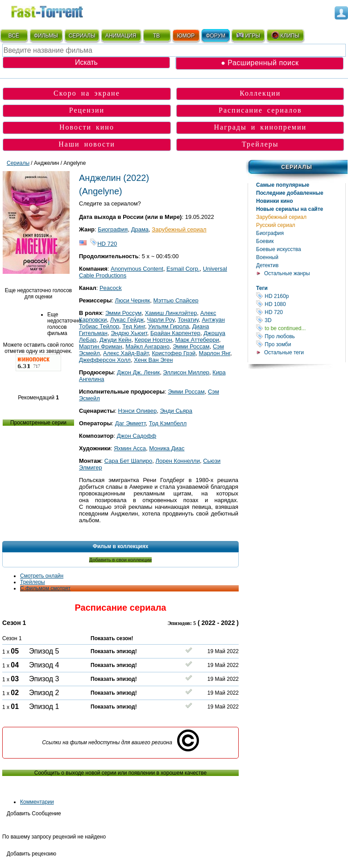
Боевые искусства (279, 249)
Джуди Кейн (115, 340)
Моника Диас (167, 448)
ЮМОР (186, 36)
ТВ (156, 36)
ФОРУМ (215, 36)
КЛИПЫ (285, 35)
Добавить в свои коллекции (120, 560)
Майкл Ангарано (147, 346)
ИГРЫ (248, 35)
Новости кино (87, 127)
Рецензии (87, 110)
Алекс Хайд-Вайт (126, 353)
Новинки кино (275, 201)
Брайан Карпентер (175, 333)
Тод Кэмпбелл (168, 423)
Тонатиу (188, 320)
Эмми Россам (191, 346)
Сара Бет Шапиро (128, 461)
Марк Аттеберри (197, 340)
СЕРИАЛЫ (82, 36)
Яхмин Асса (130, 448)
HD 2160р (301, 296)
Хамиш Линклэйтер (171, 313)
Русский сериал (276, 225)
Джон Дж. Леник (138, 372)
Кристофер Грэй (174, 353)
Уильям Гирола (168, 326)
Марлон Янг (215, 353)
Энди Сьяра (176, 411)
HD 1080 (301, 304)
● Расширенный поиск (260, 63)
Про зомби (301, 344)
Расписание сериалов (260, 110)
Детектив (267, 265)
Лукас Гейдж (127, 320)
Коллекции (260, 93)
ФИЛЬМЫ (46, 36)
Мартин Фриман (101, 346)
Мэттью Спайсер (176, 300)
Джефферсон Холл (105, 360)
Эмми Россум (124, 313)
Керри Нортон (153, 340)
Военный (267, 257)
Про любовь (301, 336)
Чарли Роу (161, 320)
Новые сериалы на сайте (290, 209)
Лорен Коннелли (178, 461)
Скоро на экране (87, 93)
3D (301, 320)
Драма (140, 229)
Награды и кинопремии (260, 127)
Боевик (265, 241)
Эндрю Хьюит (129, 333)
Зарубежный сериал (281, 217)
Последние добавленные (290, 193)
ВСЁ (14, 36)
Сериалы (296, 167)
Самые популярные (283, 185)
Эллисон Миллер (186, 372)
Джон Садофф (137, 436)
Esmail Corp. (183, 269)
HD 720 (301, 312)
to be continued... (301, 328)
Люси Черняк (133, 300)
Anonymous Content (137, 269)
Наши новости (87, 144)
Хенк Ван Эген (153, 360)
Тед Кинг (134, 326)
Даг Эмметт (130, 423)
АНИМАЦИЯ (121, 36)
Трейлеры (260, 144)
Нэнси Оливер (138, 411)
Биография (270, 233)
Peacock (111, 288)
